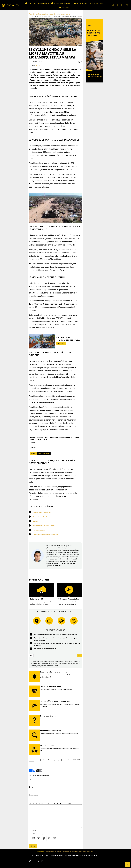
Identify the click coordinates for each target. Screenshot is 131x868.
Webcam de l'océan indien (68, 599)
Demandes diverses (49, 715)
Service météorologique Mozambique (46, 534)
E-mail (31, 784)
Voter (33, 454)
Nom (31, 776)
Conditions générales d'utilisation (62, 865)
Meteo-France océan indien (43, 512)
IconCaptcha (43, 839)
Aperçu (68, 800)
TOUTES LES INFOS (96, 3)
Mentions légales (43, 865)
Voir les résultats (44, 454)
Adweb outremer (51, 849)
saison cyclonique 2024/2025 (71, 757)
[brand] (10, 5)
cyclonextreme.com (80, 849)
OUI (34, 442)
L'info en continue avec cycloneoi (47, 14)
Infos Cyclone (65, 14)
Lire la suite (61, 343)
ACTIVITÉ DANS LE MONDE (61, 3)
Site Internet (33, 792)
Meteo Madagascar (40, 530)
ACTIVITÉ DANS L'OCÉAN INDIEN (36, 3)
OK (79, 656)
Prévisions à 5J (36, 599)
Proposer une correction (51, 729)
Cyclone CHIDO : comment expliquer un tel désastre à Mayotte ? (68, 339)
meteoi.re (91, 849)
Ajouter (33, 843)
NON (34, 448)
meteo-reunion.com (65, 849)
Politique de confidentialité (84, 865)
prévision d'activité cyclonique (51, 757)
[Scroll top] (127, 864)
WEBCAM (64, 7)
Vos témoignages (48, 743)
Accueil (31, 14)
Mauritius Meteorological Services (45, 525)
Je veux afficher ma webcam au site (56, 701)
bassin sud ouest (35, 757)
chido (32, 760)
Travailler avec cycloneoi (51, 686)
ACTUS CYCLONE (81, 3)
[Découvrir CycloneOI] (95, 51)
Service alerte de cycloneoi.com (54, 672)
